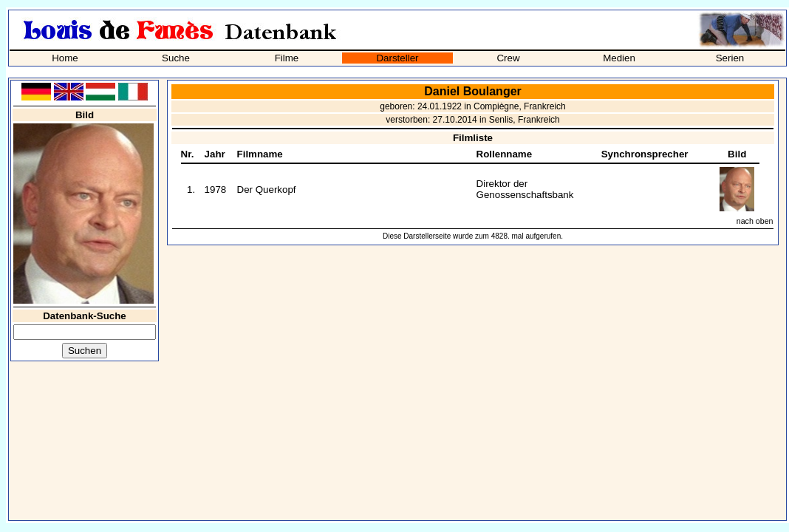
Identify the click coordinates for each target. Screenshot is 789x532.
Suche (176, 58)
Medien (619, 58)
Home (65, 58)
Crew (508, 58)
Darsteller (397, 58)
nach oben (755, 221)
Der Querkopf (267, 190)
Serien (730, 58)
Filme (287, 58)
